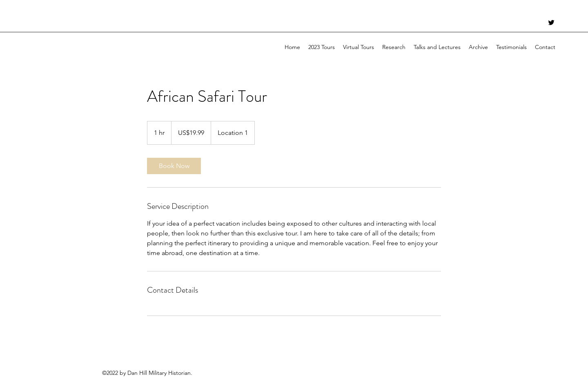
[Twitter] (551, 22)
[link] (174, 166)
